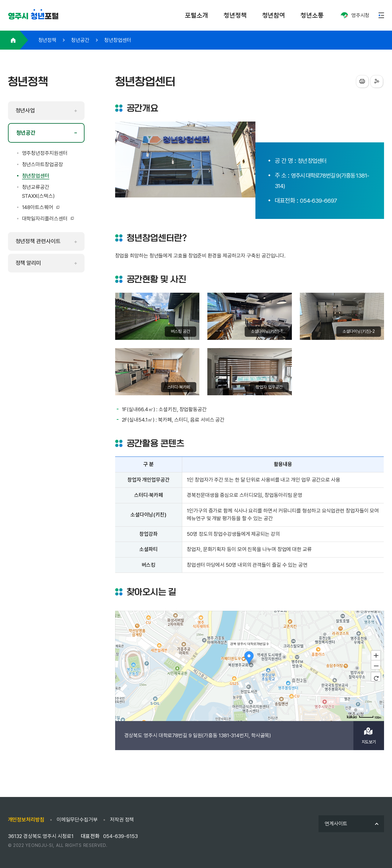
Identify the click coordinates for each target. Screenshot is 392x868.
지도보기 (369, 742)
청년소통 (312, 15)
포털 (33, 16)
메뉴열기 (381, 15)
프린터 (362, 81)
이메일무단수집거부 (77, 820)
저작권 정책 (122, 820)
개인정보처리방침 (26, 820)
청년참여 (274, 15)
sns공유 (377, 81)
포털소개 (197, 15)
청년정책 (235, 15)
